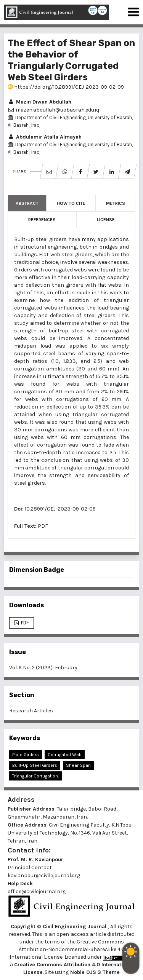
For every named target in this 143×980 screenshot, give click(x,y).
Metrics (116, 203)
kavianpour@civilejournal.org (44, 875)
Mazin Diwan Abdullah (39, 102)
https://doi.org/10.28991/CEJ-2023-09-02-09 (66, 87)
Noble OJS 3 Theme (94, 972)
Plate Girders (26, 755)
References (42, 220)
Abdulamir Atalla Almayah (45, 137)
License (106, 220)
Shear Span (78, 765)
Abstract (27, 203)
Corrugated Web (65, 755)
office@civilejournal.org (37, 891)
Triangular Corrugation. (35, 776)
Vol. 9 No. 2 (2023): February (43, 668)
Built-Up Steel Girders (35, 765)
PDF (43, 526)
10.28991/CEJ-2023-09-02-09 (60, 509)
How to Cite (71, 203)
